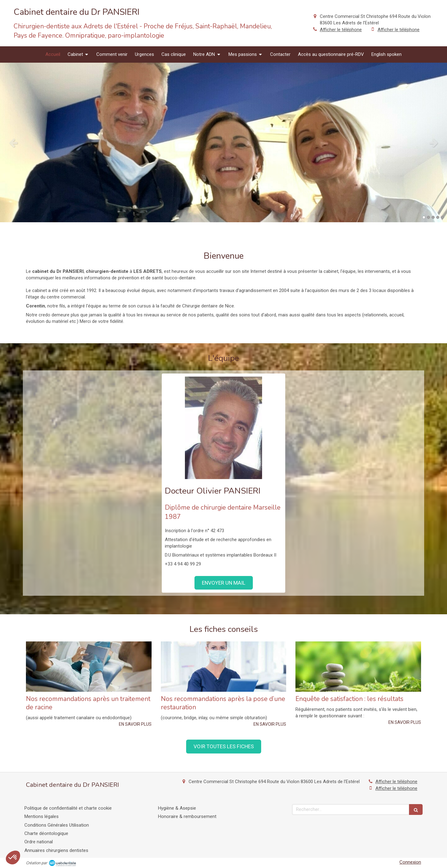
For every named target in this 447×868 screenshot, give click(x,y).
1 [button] (424, 217)
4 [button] (438, 217)
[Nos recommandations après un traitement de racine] (89, 667)
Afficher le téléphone (341, 30)
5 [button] (442, 217)
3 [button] (433, 217)
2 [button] (428, 217)
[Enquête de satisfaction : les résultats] (358, 667)
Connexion (410, 862)
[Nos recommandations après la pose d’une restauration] (224, 667)
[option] (223, 142)
